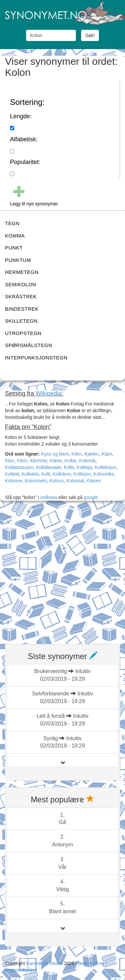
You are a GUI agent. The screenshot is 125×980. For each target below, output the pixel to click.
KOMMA (15, 236)
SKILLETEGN (21, 321)
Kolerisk (87, 461)
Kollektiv (30, 474)
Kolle (69, 467)
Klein (22, 461)
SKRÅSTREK (21, 296)
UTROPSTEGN (23, 333)
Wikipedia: (49, 393)
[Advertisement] (62, 573)
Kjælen (92, 454)
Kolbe (70, 461)
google (91, 497)
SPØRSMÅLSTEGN (29, 345)
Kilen (76, 454)
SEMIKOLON (21, 284)
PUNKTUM (18, 260)
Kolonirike (103, 474)
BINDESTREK (22, 309)
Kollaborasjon (19, 467)
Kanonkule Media (45, 963)
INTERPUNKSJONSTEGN (36, 358)
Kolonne (13, 481)
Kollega (84, 467)
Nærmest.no (91, 963)
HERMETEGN (22, 272)
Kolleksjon (105, 467)
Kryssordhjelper (21, 970)
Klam (107, 454)
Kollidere (62, 474)
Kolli (46, 474)
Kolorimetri (36, 481)
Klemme (38, 461)
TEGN (12, 223)
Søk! (90, 35)
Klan (10, 461)
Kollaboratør (48, 467)
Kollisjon (82, 474)
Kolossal (75, 481)
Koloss (57, 481)
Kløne (56, 461)
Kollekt (12, 474)
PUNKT (14, 248)
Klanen (94, 481)
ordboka (48, 497)
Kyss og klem (55, 454)
